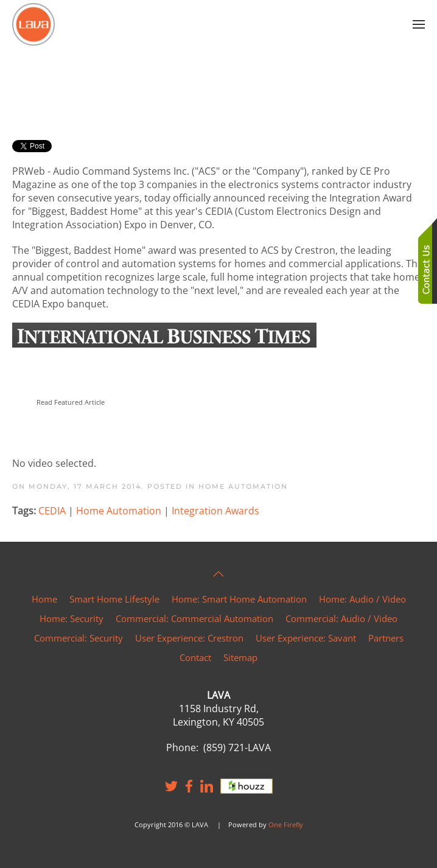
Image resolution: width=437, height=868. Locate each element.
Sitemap (240, 657)
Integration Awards (215, 511)
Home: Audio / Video (362, 599)
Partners (386, 638)
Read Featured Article (71, 402)
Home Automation (243, 486)
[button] (419, 24)
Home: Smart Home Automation (239, 599)
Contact (195, 657)
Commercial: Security (79, 638)
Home (44, 599)
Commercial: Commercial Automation (194, 618)
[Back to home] (33, 24)
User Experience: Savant (306, 638)
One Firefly (286, 824)
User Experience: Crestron (189, 638)
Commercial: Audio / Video (341, 618)
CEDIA (52, 511)
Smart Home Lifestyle (114, 599)
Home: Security (72, 618)
